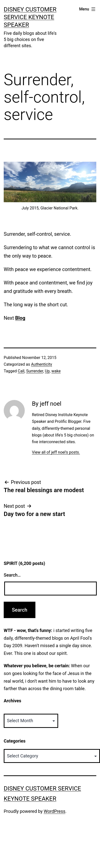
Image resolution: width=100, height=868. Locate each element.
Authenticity (41, 364)
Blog (20, 318)
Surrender (35, 371)
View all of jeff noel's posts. (56, 452)
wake (56, 371)
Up (47, 371)
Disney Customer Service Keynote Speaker (30, 17)
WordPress (55, 811)
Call (21, 371)
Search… (12, 575)
